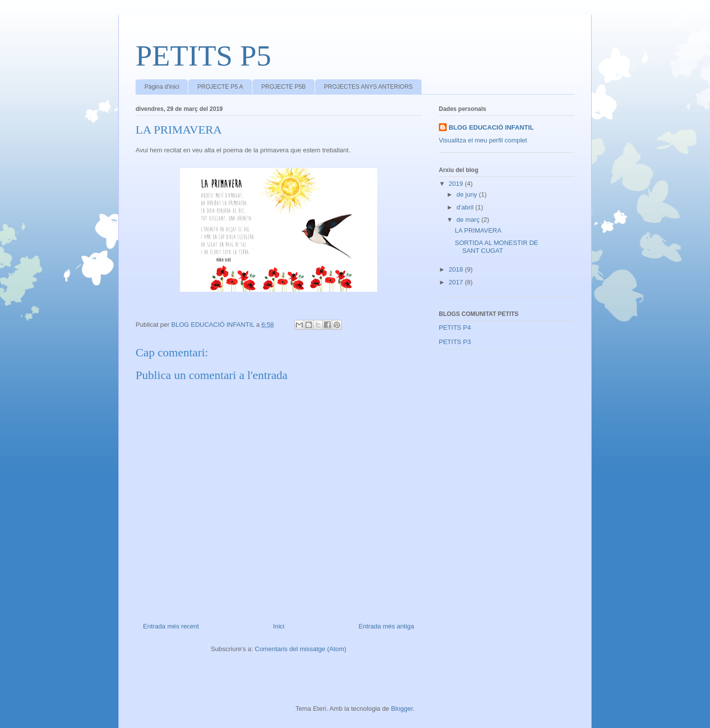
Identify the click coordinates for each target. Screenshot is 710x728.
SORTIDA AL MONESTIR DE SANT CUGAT (496, 247)
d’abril (466, 207)
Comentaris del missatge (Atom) (301, 649)
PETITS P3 (455, 342)
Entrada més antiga (386, 626)
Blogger (402, 709)
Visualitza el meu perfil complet (483, 140)
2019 (457, 184)
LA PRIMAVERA (478, 230)
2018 (457, 269)
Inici (279, 626)
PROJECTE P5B (284, 87)
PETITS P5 (203, 56)
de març (469, 220)
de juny (468, 194)
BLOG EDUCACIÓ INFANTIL (491, 127)
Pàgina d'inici (162, 87)
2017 (457, 282)
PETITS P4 (455, 328)
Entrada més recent (171, 626)
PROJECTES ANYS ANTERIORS (368, 87)
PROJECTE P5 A (220, 87)
